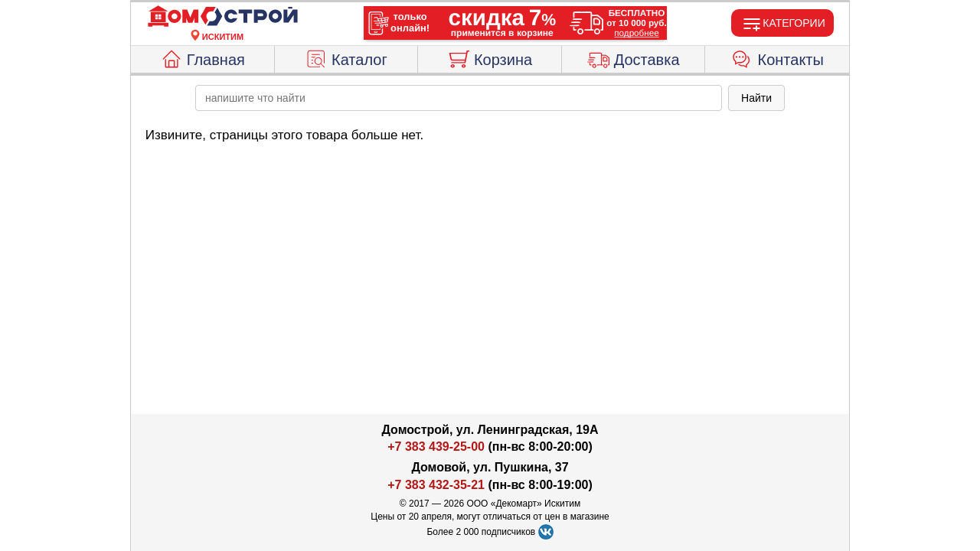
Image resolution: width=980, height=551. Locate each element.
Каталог (346, 57)
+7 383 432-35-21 (436, 485)
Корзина (490, 57)
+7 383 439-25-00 (436, 447)
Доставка (634, 57)
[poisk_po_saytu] (459, 98)
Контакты (777, 57)
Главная (203, 57)
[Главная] (223, 17)
